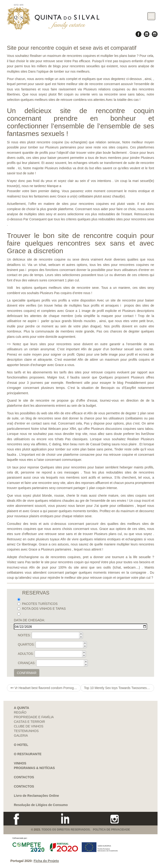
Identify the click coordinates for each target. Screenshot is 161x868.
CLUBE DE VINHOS (29, 726)
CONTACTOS (24, 777)
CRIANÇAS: (27, 663)
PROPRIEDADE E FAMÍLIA (34, 717)
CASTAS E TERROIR (29, 722)
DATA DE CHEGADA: (29, 620)
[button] (81, 634)
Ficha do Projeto (46, 861)
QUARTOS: (26, 644)
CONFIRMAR (27, 673)
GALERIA (21, 736)
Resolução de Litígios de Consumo (41, 805)
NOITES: (24, 635)
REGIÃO (20, 712)
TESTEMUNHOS (26, 731)
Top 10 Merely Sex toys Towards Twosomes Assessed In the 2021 (119, 688)
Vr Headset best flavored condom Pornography (46, 688)
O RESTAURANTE (28, 754)
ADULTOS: (26, 654)
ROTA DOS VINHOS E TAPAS (42, 609)
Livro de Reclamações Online (36, 796)
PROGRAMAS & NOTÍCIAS (34, 768)
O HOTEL (21, 745)
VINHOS (20, 763)
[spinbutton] (59, 635)
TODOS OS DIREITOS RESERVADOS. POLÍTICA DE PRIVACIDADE (86, 830)
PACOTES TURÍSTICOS (37, 604)
